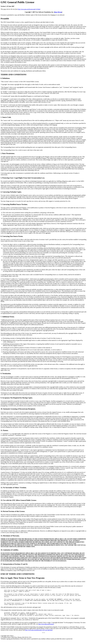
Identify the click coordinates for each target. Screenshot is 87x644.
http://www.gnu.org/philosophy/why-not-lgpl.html (39, 633)
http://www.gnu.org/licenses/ (46, 627)
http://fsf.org (58, 12)
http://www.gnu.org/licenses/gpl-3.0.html (29, 9)
